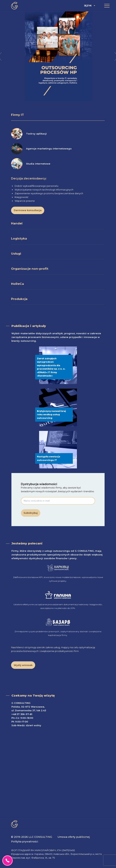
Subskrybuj (31, 513)
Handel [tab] (17, 223)
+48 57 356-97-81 (22, 714)
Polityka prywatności (25, 842)
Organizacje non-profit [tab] (30, 269)
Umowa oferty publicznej (74, 837)
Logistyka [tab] (19, 238)
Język (88, 6)
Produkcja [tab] (19, 299)
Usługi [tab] (16, 254)
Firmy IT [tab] (17, 115)
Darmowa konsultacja (28, 210)
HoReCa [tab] (17, 284)
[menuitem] (90, 6)
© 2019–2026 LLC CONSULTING (32, 837)
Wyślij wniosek (23, 665)
